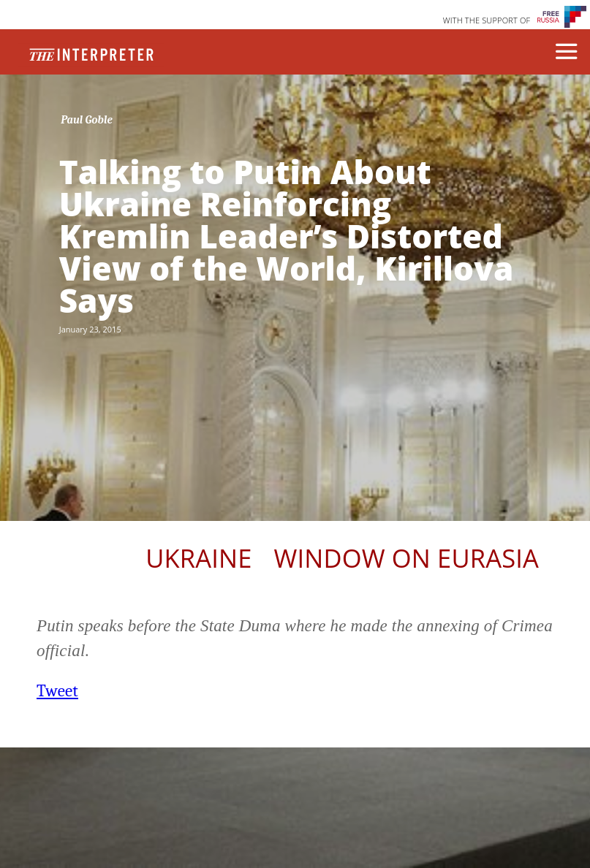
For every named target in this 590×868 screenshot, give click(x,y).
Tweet (57, 691)
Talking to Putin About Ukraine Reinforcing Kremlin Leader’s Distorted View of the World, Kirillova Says (287, 236)
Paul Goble (87, 120)
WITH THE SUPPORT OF (487, 20)
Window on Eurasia (406, 558)
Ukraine (198, 558)
